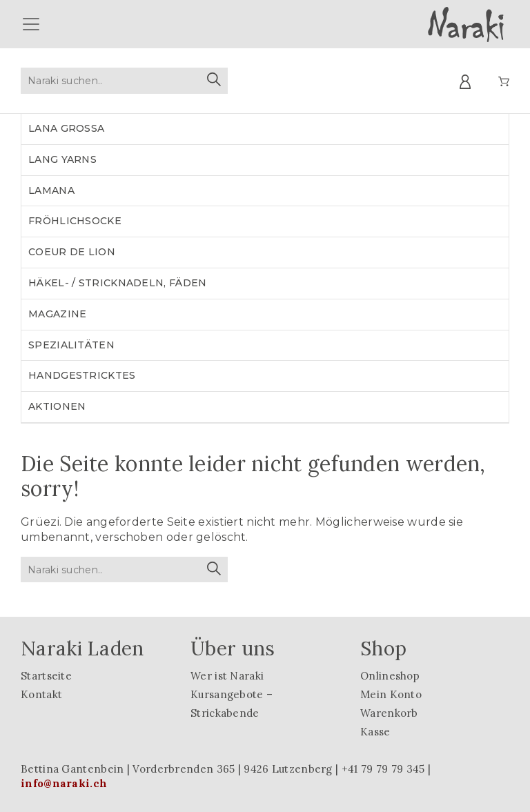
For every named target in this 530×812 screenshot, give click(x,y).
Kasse (375, 732)
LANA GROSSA (66, 128)
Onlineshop (390, 676)
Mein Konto (391, 694)
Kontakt (41, 694)
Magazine (57, 314)
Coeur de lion (72, 252)
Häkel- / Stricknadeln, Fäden (117, 283)
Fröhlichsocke (75, 221)
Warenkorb (389, 713)
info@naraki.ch (64, 783)
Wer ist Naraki (227, 676)
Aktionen (57, 406)
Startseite (46, 676)
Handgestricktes (82, 375)
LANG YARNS (62, 159)
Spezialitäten (71, 345)
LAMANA (51, 190)
